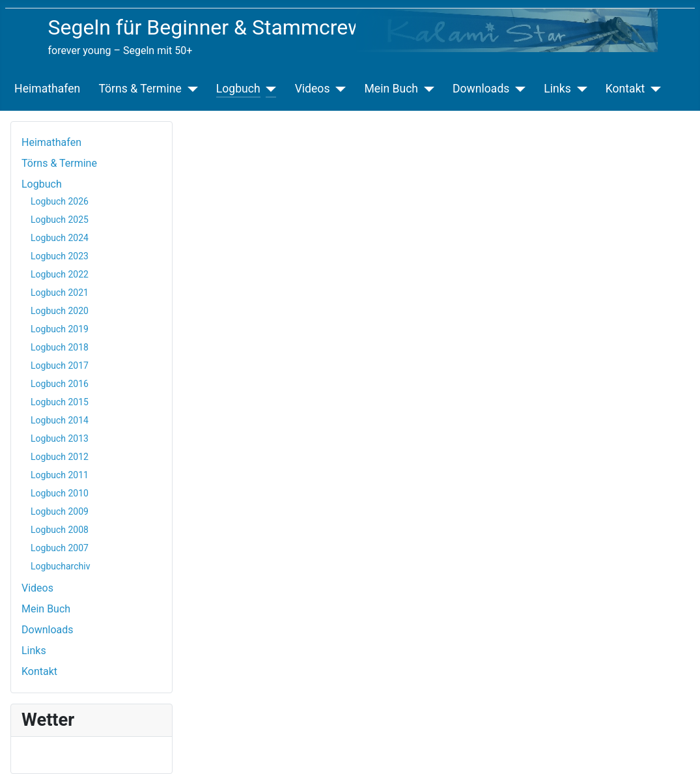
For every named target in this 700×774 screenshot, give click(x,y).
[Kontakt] (653, 89)
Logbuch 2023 (60, 256)
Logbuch (238, 89)
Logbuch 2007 (60, 548)
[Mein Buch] (426, 89)
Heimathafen (47, 89)
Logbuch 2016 (60, 384)
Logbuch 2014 (60, 420)
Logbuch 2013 (60, 438)
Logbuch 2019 (60, 329)
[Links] (579, 89)
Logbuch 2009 (60, 511)
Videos (313, 89)
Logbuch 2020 (60, 311)
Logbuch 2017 (60, 365)
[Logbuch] (269, 89)
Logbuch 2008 (60, 530)
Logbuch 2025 (60, 220)
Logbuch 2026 (60, 201)
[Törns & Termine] (190, 89)
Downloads (481, 89)
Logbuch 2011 (60, 475)
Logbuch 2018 (60, 347)
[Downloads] (517, 89)
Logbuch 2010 (60, 493)
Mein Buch (391, 89)
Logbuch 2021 (60, 293)
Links (557, 89)
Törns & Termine (140, 89)
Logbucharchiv (60, 566)
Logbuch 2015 (60, 402)
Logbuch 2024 (60, 238)
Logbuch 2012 (60, 457)
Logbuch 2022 (60, 274)
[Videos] (338, 89)
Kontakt (625, 89)
